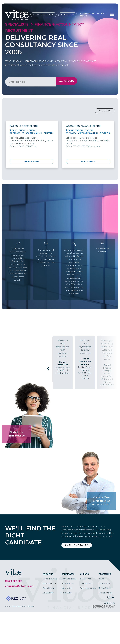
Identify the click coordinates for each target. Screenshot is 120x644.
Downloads (105, 601)
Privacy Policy (106, 611)
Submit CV (68, 15)
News (102, 597)
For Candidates (69, 597)
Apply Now (32, 161)
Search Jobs (65, 82)
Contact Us (48, 611)
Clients (84, 592)
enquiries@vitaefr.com (90, 13)
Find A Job (67, 611)
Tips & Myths (105, 606)
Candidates (68, 592)
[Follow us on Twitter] (109, 615)
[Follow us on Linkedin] (113, 615)
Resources (105, 592)
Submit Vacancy (43, 15)
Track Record (49, 606)
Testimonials (68, 601)
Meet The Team (50, 597)
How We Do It (49, 601)
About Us (48, 592)
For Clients (85, 597)
